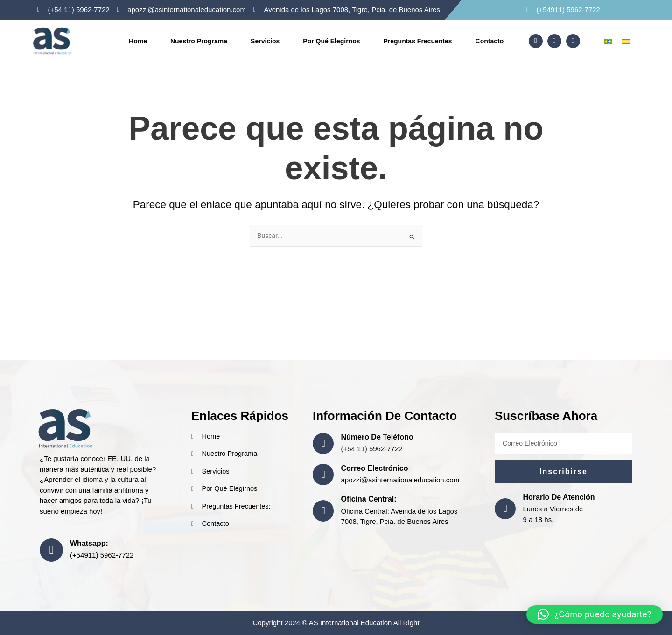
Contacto (490, 41)
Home (138, 41)
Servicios (265, 41)
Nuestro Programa (199, 41)
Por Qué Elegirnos (331, 41)
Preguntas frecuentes (417, 41)
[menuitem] (608, 41)
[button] (595, 614)
